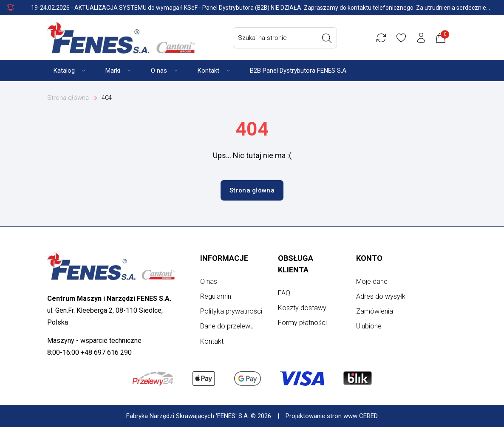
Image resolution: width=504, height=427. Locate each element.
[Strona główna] (121, 38)
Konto (369, 258)
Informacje (224, 258)
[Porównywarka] (383, 38)
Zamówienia (375, 311)
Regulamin (216, 296)
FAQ (284, 293)
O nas (209, 281)
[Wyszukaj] (329, 38)
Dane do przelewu (227, 326)
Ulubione (369, 326)
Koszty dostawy (302, 308)
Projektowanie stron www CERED (332, 416)
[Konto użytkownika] (423, 38)
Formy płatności (302, 323)
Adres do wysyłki (381, 296)
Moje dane (372, 281)
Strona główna (68, 98)
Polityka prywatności (231, 311)
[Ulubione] (403, 38)
